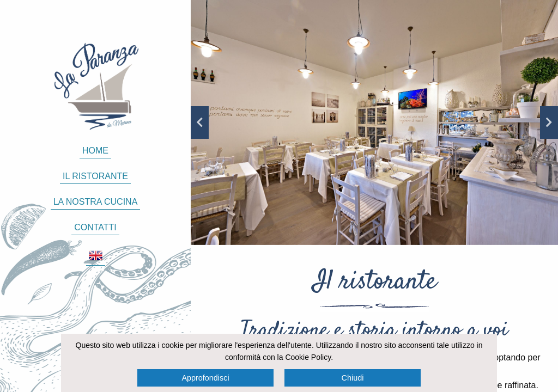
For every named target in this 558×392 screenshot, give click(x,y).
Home (95, 151)
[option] (374, 122)
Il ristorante (95, 176)
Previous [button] (200, 122)
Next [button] (549, 122)
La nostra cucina (96, 202)
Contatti (95, 227)
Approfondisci (205, 378)
